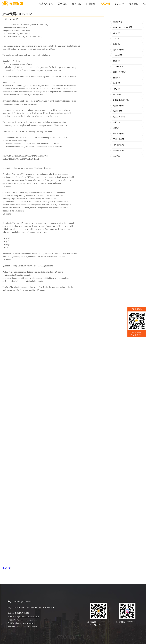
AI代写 (116, 128)
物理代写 (117, 61)
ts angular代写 (118, 67)
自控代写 (117, 78)
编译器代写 (118, 111)
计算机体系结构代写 (121, 100)
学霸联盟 (7, 568)
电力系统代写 (118, 145)
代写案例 (105, 4)
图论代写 (117, 33)
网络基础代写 (118, 151)
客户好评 (119, 4)
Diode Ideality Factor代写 (123, 27)
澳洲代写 (117, 83)
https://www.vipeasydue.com (27, 620)
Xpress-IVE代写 (119, 117)
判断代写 (117, 123)
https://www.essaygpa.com (26, 623)
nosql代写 (117, 156)
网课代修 (91, 4)
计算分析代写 (118, 134)
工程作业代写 (118, 139)
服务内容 (77, 4)
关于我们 (62, 4)
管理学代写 (118, 22)
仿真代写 (117, 44)
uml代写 (116, 39)
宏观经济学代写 (119, 72)
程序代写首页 (46, 4)
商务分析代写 (118, 50)
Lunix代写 (117, 95)
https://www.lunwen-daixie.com (28, 617)
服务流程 (134, 4)
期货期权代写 (118, 106)
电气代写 (117, 89)
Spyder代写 (117, 55)
